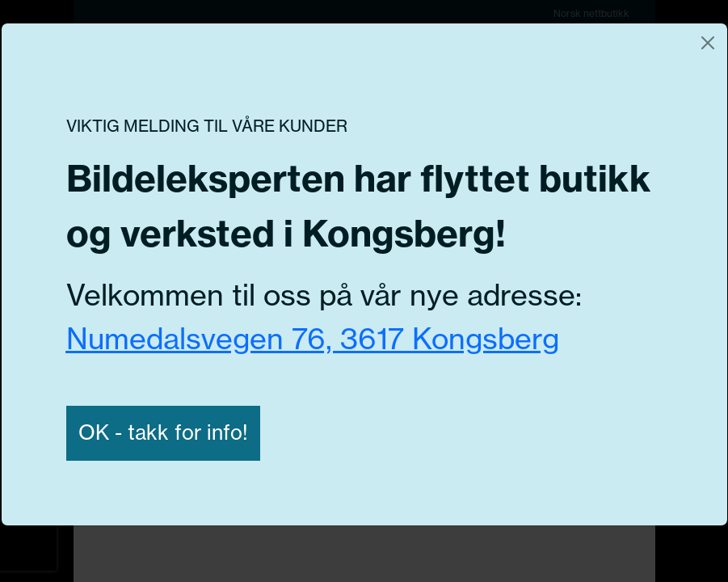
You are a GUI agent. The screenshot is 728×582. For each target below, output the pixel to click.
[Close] (708, 43)
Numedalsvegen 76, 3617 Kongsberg (313, 338)
